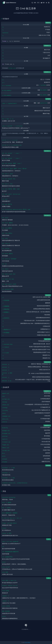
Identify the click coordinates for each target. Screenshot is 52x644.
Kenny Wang (28, 643)
